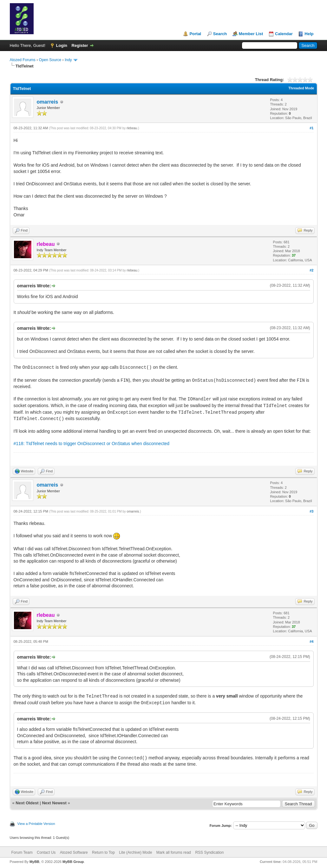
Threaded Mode (301, 88)
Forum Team (22, 852)
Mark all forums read (174, 852)
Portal (195, 34)
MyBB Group (73, 862)
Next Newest (54, 803)
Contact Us (46, 852)
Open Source (50, 60)
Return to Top (103, 852)
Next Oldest (27, 803)
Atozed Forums (23, 60)
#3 (311, 511)
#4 (311, 641)
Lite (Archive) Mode (135, 852)
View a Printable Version (36, 824)
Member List (251, 34)
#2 (311, 270)
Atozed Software (74, 852)
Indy (68, 60)
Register (80, 45)
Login (62, 45)
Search (220, 34)
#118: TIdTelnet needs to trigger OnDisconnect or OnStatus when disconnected (92, 444)
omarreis (48, 102)
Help (309, 34)
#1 (311, 128)
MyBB (34, 862)
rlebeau (132, 128)
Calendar (284, 34)
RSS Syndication (209, 852)
